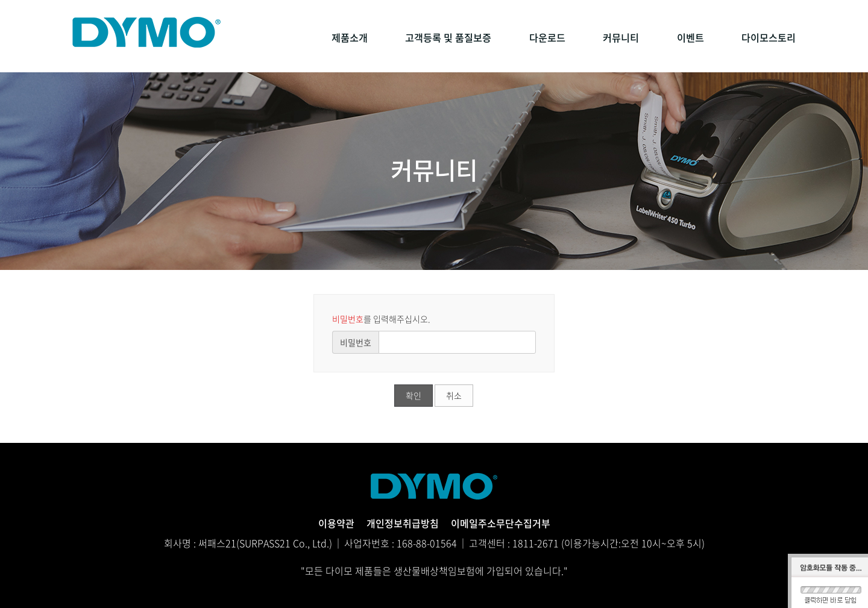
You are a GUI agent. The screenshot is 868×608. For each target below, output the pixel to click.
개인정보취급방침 (403, 523)
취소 (454, 395)
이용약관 (336, 523)
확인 (414, 395)
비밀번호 (356, 342)
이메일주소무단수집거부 (501, 523)
